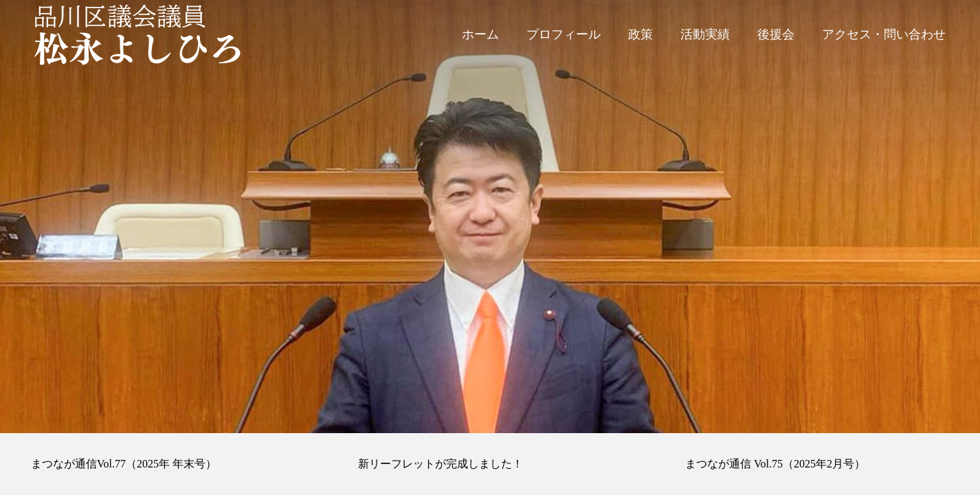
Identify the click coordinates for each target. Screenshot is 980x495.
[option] (490, 217)
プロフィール (564, 34)
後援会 (776, 34)
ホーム (480, 34)
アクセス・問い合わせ (884, 34)
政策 (641, 34)
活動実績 (705, 34)
